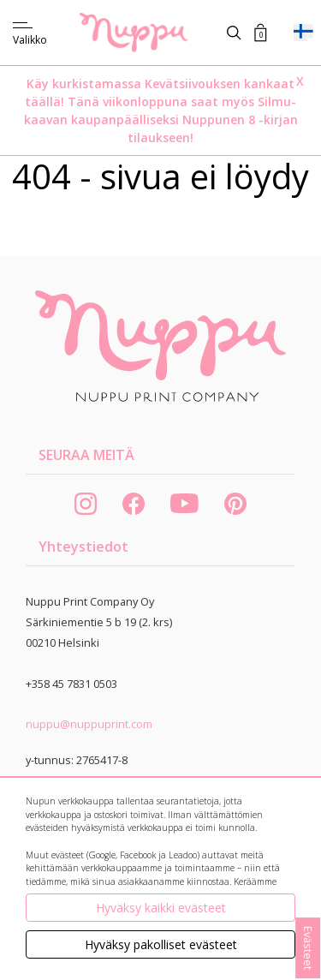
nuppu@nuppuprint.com (89, 724)
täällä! (45, 102)
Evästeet (308, 948)
